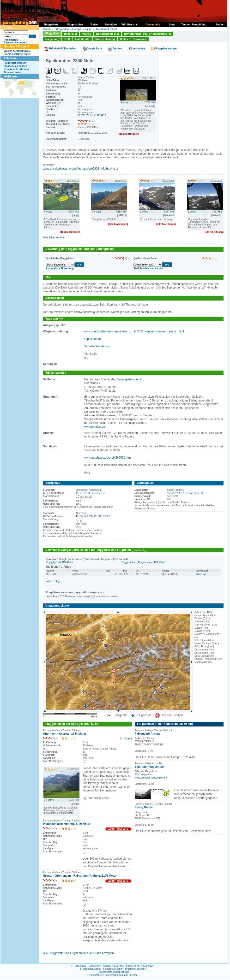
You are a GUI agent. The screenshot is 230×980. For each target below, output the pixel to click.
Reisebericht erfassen (16, 69)
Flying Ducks (144, 807)
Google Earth (94, 49)
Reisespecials (122, 972)
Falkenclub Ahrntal (148, 734)
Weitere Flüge (53, 581)
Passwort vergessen (15, 43)
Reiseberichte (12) (107, 34)
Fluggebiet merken (166, 49)
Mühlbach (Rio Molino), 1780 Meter (67, 824)
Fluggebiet (52, 33)
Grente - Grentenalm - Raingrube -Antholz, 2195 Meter (80, 876)
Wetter (124, 39)
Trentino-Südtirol (106, 29)
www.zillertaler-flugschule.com (151, 778)
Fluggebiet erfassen (15, 63)
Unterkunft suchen (135, 969)
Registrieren (11, 40)
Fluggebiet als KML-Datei (59, 562)
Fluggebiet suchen (91, 969)
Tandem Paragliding (113, 966)
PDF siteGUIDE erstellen (62, 49)
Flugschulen (94, 966)
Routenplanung (105, 39)
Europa (77, 29)
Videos (86, 34)
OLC (67, 39)
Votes (82, 127)
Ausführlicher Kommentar (148, 268)
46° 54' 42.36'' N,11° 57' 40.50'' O (185, 493)
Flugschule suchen (113, 969)
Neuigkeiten (147, 966)
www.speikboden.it (130, 379)
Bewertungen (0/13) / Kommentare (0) (147, 34)
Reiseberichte (105, 972)
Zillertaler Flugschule (149, 767)
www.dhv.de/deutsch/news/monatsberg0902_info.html (77, 169)
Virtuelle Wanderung (97, 346)
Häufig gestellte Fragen (17, 54)
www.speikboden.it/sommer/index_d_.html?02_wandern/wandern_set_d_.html (134, 331)
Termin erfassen (13, 72)
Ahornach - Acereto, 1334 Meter (65, 734)
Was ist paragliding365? (18, 51)
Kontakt (123, 975)
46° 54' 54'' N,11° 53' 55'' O (90, 493)
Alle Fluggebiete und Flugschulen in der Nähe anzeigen (78, 953)
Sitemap (133, 975)
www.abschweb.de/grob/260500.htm (107, 458)
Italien (88, 29)
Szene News (133, 966)
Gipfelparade (93, 339)
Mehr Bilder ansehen (54, 238)
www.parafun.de (95, 427)
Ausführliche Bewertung (60, 268)
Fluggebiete (61, 29)
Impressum (111, 975)
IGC (199, 574)
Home (47, 29)
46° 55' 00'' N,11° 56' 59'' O (92, 115)
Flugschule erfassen (15, 66)
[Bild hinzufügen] (129, 134)
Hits (96, 127)
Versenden (139, 49)
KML (204, 574)
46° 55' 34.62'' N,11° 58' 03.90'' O (93, 516)
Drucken (117, 49)
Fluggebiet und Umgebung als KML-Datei (143, 562)
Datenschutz (96, 975)
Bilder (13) (71, 34)
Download (140, 39)
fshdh (128, 739)
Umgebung (52, 39)
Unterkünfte (83, 39)
